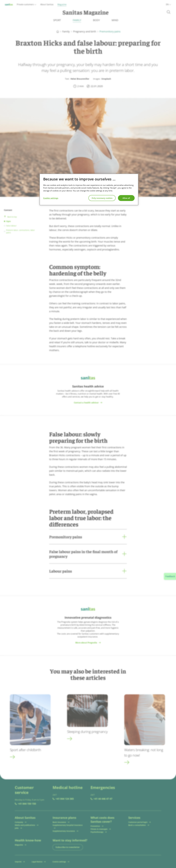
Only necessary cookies (102, 198)
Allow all (126, 198)
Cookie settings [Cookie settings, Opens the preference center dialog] (51, 198)
